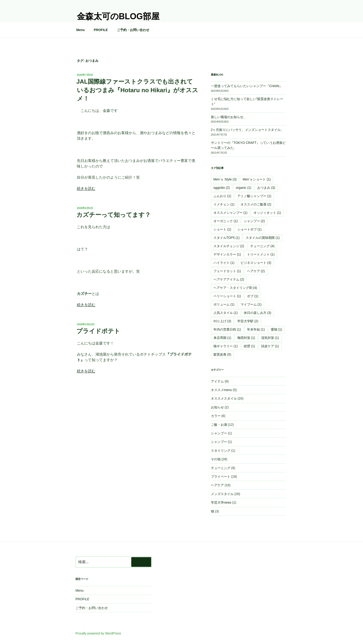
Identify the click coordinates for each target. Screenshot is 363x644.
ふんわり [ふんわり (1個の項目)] (222, 196)
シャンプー (219, 433)
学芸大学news (221, 502)
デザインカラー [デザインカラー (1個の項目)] (227, 254)
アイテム (217, 381)
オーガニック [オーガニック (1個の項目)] (226, 221)
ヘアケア (217, 485)
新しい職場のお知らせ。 (229, 117)
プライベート (221, 477)
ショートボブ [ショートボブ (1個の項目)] (249, 229)
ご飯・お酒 (219, 425)
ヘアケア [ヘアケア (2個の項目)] (256, 271)
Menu (81, 30)
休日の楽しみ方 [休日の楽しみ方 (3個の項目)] (258, 313)
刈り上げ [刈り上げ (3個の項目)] (222, 321)
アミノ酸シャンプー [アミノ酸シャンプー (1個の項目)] (254, 196)
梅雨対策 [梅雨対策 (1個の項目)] (246, 338)
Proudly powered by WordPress (98, 633)
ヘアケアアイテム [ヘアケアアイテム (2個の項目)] (229, 279)
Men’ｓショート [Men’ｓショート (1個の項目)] (257, 179)
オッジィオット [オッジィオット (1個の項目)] (267, 213)
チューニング (221, 468)
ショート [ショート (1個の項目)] (222, 229)
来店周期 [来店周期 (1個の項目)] (222, 338)
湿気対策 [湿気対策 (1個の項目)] (270, 338)
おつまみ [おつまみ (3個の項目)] (266, 188)
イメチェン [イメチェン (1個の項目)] (224, 204)
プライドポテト (98, 331)
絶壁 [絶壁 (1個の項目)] (249, 346)
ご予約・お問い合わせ (133, 30)
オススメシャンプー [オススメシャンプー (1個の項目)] (230, 213)
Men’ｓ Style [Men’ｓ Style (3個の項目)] (225, 179)
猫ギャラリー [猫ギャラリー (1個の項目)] (226, 346)
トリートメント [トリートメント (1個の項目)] (261, 254)
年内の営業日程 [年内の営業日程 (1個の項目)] (227, 329)
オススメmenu (221, 390)
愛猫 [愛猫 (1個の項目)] (277, 329)
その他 (216, 459)
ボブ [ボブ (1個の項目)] (253, 296)
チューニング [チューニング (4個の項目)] (262, 246)
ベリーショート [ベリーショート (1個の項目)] (227, 296)
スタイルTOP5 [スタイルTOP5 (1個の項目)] (227, 238)
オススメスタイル (224, 398)
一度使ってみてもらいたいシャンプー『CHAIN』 (247, 86)
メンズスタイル (222, 494)
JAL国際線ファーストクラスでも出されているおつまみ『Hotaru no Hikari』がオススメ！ (137, 90)
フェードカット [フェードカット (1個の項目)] (227, 271)
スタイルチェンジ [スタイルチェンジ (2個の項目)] (229, 246)
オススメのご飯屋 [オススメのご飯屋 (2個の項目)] (256, 204)
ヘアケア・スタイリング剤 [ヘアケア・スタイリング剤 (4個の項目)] (235, 288)
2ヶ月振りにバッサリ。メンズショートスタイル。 (247, 130)
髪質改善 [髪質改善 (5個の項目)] (222, 354)
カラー (216, 416)
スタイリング (221, 451)
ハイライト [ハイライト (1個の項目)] (224, 263)
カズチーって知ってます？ (114, 215)
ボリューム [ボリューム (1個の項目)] (224, 304)
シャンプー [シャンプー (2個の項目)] (254, 221)
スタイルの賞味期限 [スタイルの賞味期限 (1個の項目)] (263, 238)
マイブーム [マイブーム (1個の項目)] (251, 304)
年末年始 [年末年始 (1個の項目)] (256, 329)
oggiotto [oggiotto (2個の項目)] (222, 188)
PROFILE (101, 30)
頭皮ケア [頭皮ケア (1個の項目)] (270, 346)
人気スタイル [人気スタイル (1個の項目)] (226, 313)
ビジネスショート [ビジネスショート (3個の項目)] (256, 263)
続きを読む (86, 188)
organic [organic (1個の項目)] (243, 188)
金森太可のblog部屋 (118, 16)
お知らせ (217, 407)
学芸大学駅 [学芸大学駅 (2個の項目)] (248, 321)
